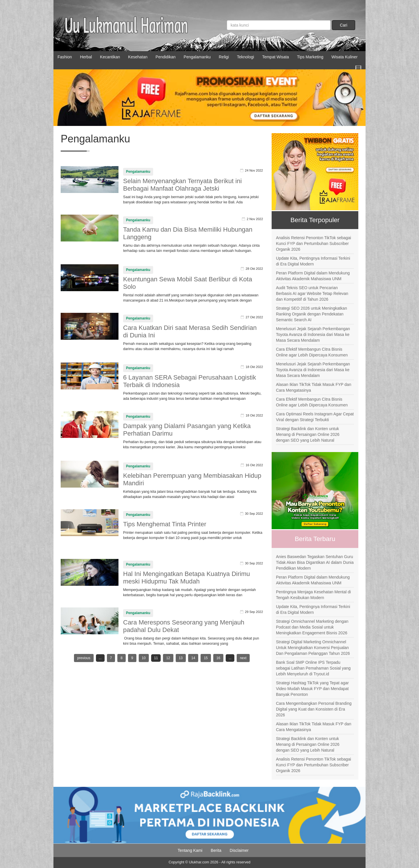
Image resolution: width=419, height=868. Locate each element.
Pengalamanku (197, 57)
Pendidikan (165, 57)
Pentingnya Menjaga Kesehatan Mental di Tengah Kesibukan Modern (313, 595)
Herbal (86, 57)
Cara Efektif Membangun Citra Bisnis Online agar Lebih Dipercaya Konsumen (312, 352)
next (243, 658)
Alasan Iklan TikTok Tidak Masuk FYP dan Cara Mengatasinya (314, 387)
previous (84, 658)
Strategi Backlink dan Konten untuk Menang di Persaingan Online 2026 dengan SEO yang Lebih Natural (308, 434)
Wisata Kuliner (344, 57)
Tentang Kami (190, 850)
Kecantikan (110, 57)
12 (168, 658)
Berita (216, 850)
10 (144, 658)
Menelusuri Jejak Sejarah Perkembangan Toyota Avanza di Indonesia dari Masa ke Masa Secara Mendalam (313, 334)
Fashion (65, 57)
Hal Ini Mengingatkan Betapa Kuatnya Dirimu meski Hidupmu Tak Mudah (187, 578)
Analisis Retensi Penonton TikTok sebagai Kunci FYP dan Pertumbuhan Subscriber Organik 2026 (314, 244)
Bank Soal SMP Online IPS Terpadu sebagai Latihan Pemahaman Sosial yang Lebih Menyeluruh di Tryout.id (313, 668)
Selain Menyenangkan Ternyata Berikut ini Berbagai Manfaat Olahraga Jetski (182, 185)
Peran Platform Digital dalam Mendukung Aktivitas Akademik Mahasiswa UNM (313, 276)
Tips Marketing (310, 57)
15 (206, 658)
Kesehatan (138, 57)
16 (218, 658)
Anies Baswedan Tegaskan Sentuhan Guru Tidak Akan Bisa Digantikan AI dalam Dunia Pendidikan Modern (315, 562)
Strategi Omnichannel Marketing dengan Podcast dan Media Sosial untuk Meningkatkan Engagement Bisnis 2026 (312, 627)
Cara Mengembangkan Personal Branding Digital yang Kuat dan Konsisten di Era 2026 (314, 709)
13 (181, 658)
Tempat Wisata (276, 57)
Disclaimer (239, 850)
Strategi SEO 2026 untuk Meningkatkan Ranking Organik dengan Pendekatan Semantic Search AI (312, 314)
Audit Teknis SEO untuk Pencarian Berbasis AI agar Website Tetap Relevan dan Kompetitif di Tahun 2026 (312, 293)
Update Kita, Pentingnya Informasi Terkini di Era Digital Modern (313, 261)
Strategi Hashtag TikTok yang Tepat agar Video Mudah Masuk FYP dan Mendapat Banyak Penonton (312, 689)
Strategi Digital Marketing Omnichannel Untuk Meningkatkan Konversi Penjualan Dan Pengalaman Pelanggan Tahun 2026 (313, 648)
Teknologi (245, 57)
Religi (224, 57)
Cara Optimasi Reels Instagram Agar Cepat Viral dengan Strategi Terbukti (315, 417)
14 (193, 658)
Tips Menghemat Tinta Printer (165, 524)
